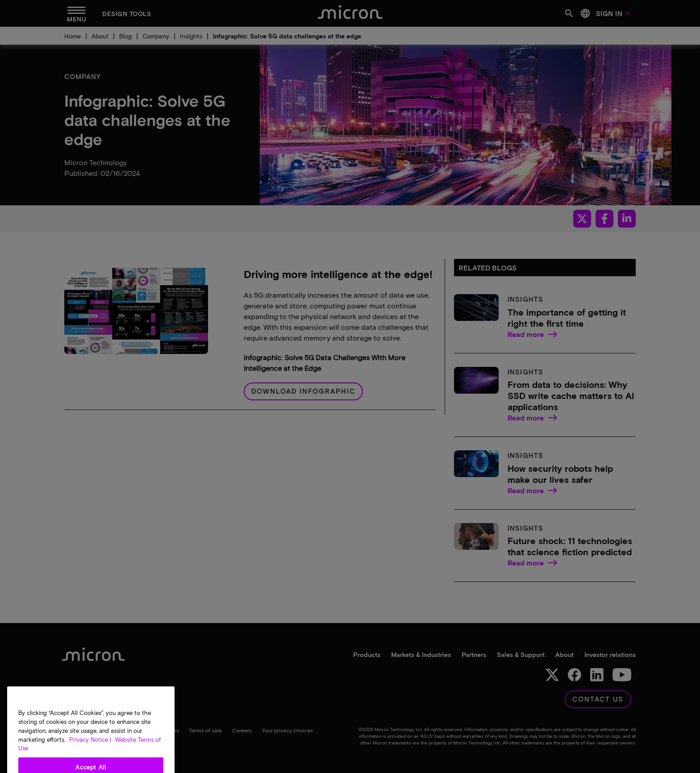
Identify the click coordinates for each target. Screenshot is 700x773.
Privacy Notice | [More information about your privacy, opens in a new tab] (90, 761)
